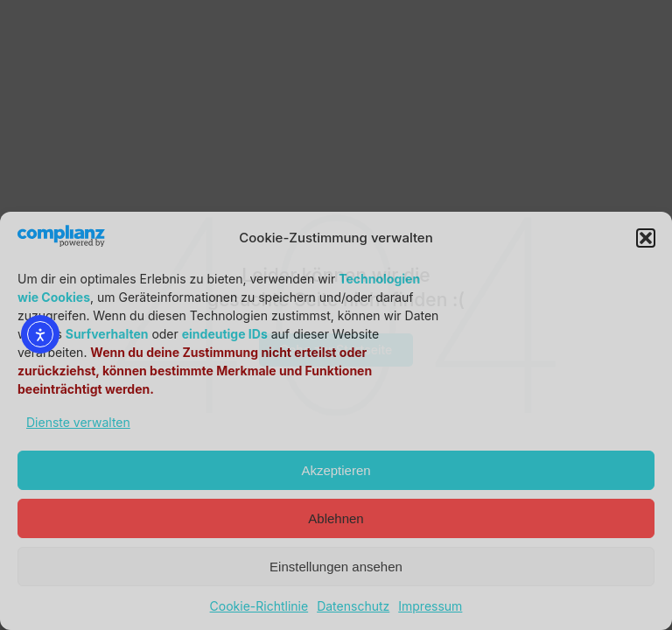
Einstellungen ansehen (336, 567)
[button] (646, 238)
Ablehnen (336, 518)
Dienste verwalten (78, 422)
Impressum (430, 606)
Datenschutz (353, 606)
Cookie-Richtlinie (259, 606)
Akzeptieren (336, 470)
